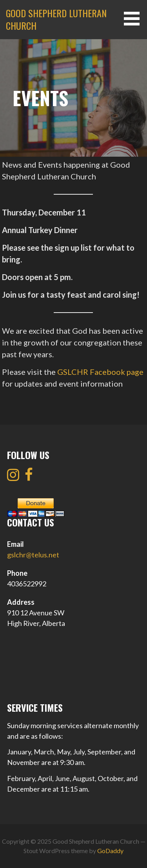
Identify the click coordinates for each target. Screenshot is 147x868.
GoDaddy (110, 851)
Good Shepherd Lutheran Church (56, 19)
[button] (134, 19)
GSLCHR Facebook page (100, 372)
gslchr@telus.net (33, 555)
